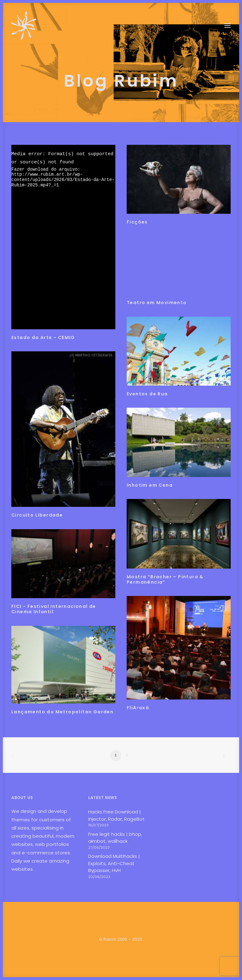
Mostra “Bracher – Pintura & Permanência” (165, 579)
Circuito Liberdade (37, 515)
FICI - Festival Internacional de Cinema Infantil (54, 609)
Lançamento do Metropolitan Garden (62, 712)
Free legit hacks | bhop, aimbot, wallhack (115, 838)
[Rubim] (24, 25)
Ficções (137, 222)
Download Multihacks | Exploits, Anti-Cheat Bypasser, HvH (114, 863)
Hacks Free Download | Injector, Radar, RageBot (116, 815)
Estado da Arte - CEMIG (43, 337)
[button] (228, 25)
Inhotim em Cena (150, 485)
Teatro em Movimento (157, 303)
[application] (63, 237)
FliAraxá (138, 708)
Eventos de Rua (147, 394)
